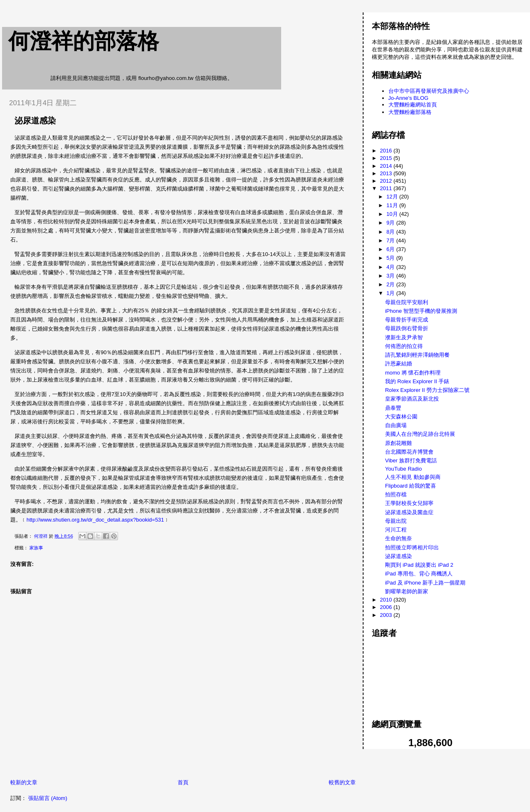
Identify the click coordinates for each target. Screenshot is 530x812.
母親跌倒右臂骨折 (407, 328)
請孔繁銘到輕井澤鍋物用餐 (417, 355)
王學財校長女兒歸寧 (409, 503)
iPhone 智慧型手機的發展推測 (421, 311)
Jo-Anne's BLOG (408, 98)
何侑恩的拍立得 (404, 346)
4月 (391, 267)
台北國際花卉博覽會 (409, 452)
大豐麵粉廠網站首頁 (413, 105)
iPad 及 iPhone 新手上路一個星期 (425, 583)
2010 (387, 600)
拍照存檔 (396, 494)
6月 (391, 249)
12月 (393, 197)
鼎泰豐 (393, 408)
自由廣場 (396, 425)
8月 (391, 232)
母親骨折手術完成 (407, 320)
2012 (387, 181)
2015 (387, 158)
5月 (391, 258)
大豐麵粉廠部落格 (410, 112)
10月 (393, 214)
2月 (391, 284)
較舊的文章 (342, 782)
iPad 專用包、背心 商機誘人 (419, 574)
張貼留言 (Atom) (48, 798)
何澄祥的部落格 (84, 41)
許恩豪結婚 (399, 364)
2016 (387, 151)
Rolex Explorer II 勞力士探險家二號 (427, 390)
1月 (391, 293)
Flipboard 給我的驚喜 (411, 486)
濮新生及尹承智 (404, 337)
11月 (393, 205)
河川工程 (396, 530)
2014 (387, 166)
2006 (387, 607)
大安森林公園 (401, 417)
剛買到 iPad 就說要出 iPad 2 (419, 565)
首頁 (183, 782)
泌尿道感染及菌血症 (409, 512)
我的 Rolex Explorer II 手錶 (417, 381)
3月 (391, 276)
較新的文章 (24, 782)
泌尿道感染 (399, 556)
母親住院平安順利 (407, 302)
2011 (387, 188)
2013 (387, 173)
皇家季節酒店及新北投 (412, 399)
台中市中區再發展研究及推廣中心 (429, 91)
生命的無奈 (399, 538)
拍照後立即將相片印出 (412, 547)
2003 (387, 615)
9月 (391, 223)
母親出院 (396, 521)
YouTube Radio (404, 469)
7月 (391, 240)
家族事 (36, 548)
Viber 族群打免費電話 (411, 460)
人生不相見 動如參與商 (413, 477)
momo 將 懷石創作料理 (413, 373)
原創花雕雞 (399, 443)
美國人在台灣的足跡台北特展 (420, 434)
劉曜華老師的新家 (407, 591)
